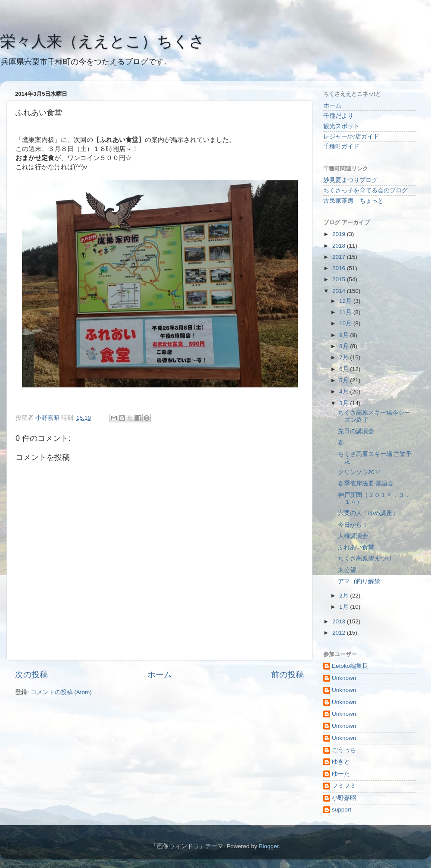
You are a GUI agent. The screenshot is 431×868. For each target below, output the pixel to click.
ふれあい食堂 (356, 547)
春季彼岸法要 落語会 (366, 483)
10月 (346, 323)
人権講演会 (353, 536)
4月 (345, 392)
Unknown (344, 678)
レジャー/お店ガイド (351, 137)
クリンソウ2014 (359, 472)
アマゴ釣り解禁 (359, 581)
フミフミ (344, 786)
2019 (340, 234)
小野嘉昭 (344, 798)
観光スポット (341, 126)
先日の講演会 (356, 431)
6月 (345, 369)
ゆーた (341, 774)
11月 (346, 312)
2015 (340, 279)
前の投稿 (287, 675)
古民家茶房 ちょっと (353, 201)
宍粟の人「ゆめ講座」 (368, 513)
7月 (345, 357)
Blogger (269, 846)
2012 (340, 633)
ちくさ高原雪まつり (365, 558)
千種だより (338, 116)
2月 (345, 596)
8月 (345, 346)
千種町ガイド (341, 146)
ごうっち (344, 750)
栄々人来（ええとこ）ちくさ (102, 41)
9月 (345, 335)
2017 (340, 257)
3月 (345, 403)
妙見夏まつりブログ (350, 180)
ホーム (160, 675)
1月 (345, 607)
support (342, 810)
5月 (345, 380)
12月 (346, 301)
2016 (340, 268)
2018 (340, 246)
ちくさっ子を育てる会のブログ (365, 190)
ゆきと (341, 762)
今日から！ (353, 525)
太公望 (347, 570)
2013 (340, 621)
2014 (340, 291)
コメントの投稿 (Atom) (61, 692)
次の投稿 (31, 675)
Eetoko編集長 (350, 666)
